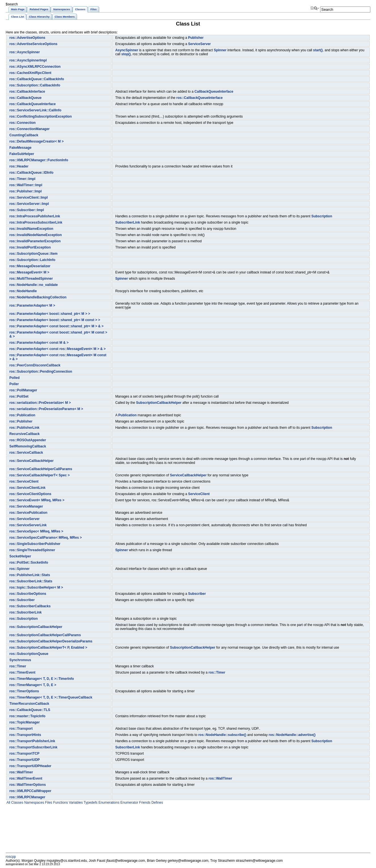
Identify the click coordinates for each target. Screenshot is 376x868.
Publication (127, 415)
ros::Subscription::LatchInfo (32, 260)
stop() (126, 54)
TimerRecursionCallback (29, 704)
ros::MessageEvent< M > (29, 272)
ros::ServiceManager (26, 506)
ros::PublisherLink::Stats (30, 575)
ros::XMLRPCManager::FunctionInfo (39, 160)
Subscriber (197, 594)
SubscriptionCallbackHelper (159, 403)
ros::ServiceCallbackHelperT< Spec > (40, 475)
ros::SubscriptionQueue (29, 654)
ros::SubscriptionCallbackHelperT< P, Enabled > (48, 648)
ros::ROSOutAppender (28, 440)
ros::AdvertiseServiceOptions (33, 44)
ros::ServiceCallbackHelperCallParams (41, 469)
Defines (157, 803)
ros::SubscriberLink (26, 612)
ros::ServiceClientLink (27, 488)
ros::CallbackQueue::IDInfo (31, 173)
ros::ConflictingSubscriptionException (41, 116)
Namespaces (34, 803)
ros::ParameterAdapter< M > (32, 305)
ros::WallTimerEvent (26, 778)
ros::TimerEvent (22, 672)
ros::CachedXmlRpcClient (30, 73)
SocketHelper (20, 556)
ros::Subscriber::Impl (27, 210)
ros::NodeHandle (23, 291)
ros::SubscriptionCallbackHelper (36, 627)
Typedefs (90, 803)
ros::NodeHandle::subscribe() (222, 735)
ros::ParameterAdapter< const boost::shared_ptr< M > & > (56, 326)
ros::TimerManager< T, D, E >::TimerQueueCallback (51, 697)
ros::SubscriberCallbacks (30, 606)
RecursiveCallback (25, 434)
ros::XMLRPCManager (27, 797)
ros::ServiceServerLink (28, 525)
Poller (14, 384)
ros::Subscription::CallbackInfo (35, 85)
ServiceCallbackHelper (188, 475)
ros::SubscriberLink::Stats (31, 581)
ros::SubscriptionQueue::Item (33, 254)
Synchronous (20, 660)
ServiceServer (199, 44)
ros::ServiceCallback (26, 453)
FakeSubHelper (22, 154)
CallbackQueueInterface (214, 92)
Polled (14, 378)
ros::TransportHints (25, 735)
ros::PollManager (23, 390)
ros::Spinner (19, 569)
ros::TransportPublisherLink (32, 741)
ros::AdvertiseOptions (27, 38)
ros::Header (19, 166)
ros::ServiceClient (24, 481)
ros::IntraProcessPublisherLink (35, 216)
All (8, 803)
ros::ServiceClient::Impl (28, 198)
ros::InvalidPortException (30, 247)
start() (318, 50)
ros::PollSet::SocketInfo (29, 563)
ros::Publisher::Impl (26, 191)
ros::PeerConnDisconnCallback (35, 365)
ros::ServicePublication (28, 513)
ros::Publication (22, 415)
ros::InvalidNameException (31, 229)
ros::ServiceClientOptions (30, 494)
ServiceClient (199, 494)
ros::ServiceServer (25, 519)
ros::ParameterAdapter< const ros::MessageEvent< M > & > (57, 349)
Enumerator (129, 803)
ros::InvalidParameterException (35, 241)
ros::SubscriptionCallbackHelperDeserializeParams (51, 641)
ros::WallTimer (21, 772)
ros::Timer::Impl (22, 179)
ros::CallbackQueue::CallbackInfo (37, 79)
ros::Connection (23, 123)
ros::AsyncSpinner (25, 52)
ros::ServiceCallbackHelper (31, 461)
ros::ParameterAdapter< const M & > (39, 343)
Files (48, 803)
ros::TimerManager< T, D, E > (33, 685)
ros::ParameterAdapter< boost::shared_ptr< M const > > (55, 320)
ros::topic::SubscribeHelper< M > (36, 587)
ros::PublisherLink (24, 428)
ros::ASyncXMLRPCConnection (35, 67)
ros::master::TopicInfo (27, 716)
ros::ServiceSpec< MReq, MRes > (36, 531)
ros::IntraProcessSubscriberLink (36, 222)
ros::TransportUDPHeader (30, 766)
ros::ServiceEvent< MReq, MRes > (37, 500)
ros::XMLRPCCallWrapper (30, 791)
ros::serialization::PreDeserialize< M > (40, 403)
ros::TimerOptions (24, 691)
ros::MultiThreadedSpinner (31, 279)
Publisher (196, 38)
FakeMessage (20, 148)
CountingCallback (24, 135)
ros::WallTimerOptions (28, 785)
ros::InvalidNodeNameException (36, 235)
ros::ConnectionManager (29, 129)
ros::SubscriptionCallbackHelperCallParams (45, 635)
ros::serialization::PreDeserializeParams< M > (46, 409)
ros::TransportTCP (24, 754)
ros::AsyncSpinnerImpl (28, 60)
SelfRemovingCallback (28, 446)
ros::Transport (21, 729)
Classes (17, 803)
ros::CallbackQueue (25, 98)
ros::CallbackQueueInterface (199, 98)
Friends (144, 803)
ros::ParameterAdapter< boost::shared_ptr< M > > (50, 314)
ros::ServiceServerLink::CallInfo (35, 110)
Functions (60, 803)
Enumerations (108, 803)
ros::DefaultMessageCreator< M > (36, 141)
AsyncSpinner (127, 50)
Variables (75, 803)
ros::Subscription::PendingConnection (41, 372)
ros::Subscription (24, 619)
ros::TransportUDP (25, 760)
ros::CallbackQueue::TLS (30, 710)
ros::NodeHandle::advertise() (292, 735)
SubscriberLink (127, 222)
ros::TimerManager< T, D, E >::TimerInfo (42, 679)
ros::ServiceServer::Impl (29, 204)
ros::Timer (18, 666)
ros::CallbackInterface (27, 92)
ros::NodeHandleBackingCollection (38, 297)
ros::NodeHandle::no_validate (34, 285)
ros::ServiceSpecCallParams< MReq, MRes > (46, 538)
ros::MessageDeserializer (30, 266)
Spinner (220, 50)
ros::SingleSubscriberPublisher (35, 544)
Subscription (322, 216)
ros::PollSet (19, 396)
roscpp (11, 857)
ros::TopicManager (25, 722)
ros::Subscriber (22, 600)
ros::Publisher (21, 421)
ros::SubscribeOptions (28, 594)
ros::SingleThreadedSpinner (32, 550)
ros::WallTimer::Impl (26, 185)
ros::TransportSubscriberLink (33, 747)
